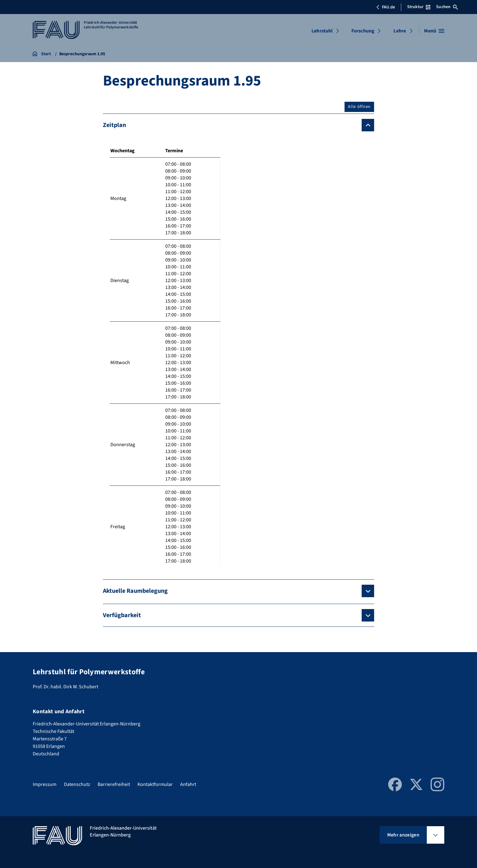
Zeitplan (114, 125)
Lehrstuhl (322, 31)
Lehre (400, 31)
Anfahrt (188, 784)
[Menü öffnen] (434, 31)
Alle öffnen (359, 107)
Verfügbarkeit (122, 615)
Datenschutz (77, 784)
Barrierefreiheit (114, 784)
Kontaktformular (155, 784)
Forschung (363, 31)
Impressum (45, 784)
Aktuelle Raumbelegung (135, 591)
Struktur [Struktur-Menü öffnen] (419, 7)
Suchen (447, 7)
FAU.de (386, 7)
